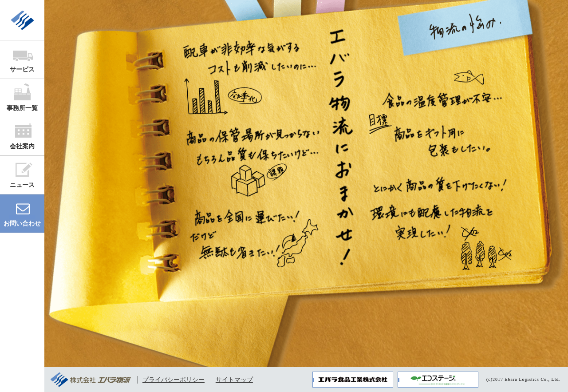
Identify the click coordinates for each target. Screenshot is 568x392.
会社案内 (22, 146)
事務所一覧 (22, 108)
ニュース (22, 185)
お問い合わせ (22, 223)
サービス (22, 69)
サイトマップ (234, 380)
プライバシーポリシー (174, 380)
